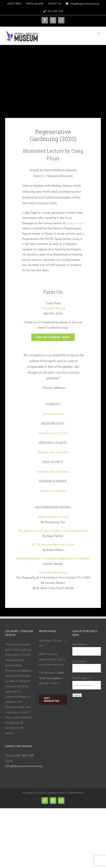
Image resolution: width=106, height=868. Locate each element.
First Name (79, 644)
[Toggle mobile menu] (99, 33)
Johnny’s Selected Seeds (53, 472)
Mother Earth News (53, 491)
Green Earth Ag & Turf (53, 433)
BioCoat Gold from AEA (53, 452)
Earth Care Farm (53, 414)
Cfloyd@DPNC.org (53, 308)
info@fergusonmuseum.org (24, 766)
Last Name (79, 661)
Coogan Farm (75, 223)
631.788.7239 (24, 755)
